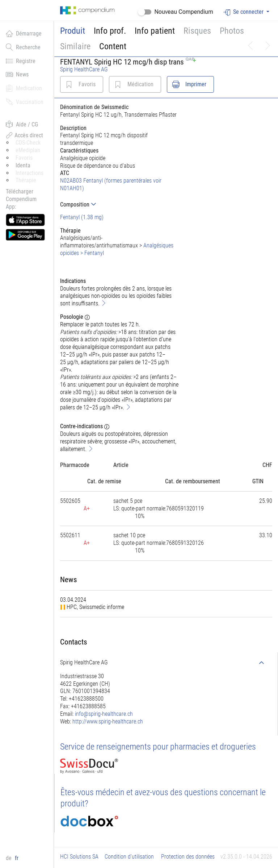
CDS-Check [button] (28, 143)
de (9, 858)
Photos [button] (232, 31)
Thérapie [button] (26, 180)
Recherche (23, 47)
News (17, 74)
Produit (73, 31)
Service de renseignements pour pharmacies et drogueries (158, 747)
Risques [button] (197, 31)
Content (113, 46)
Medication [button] (24, 88)
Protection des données (188, 857)
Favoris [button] (24, 158)
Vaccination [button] (25, 102)
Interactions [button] (30, 173)
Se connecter (244, 12)
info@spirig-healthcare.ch (104, 714)
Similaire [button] (75, 46)
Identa (23, 165)
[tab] (120, 205)
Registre (21, 61)
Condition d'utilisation (129, 857)
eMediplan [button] (28, 150)
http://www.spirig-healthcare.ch (108, 721)
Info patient (155, 31)
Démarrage (24, 33)
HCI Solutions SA (79, 857)
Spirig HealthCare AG (84, 69)
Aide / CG (22, 124)
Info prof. (110, 31)
